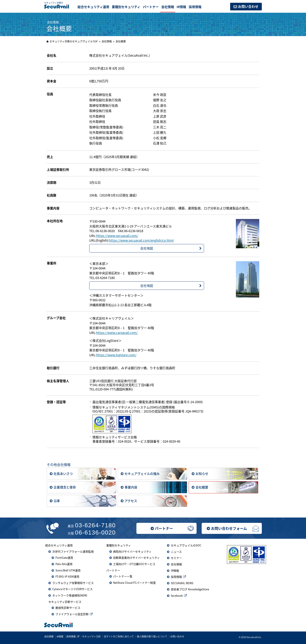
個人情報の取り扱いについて (152, 636)
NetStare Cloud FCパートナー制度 (134, 583)
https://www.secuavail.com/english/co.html (141, 240)
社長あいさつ (63, 473)
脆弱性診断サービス (68, 608)
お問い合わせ (248, 6)
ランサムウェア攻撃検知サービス (73, 583)
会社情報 (168, 7)
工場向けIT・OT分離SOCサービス (134, 564)
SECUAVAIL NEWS (182, 583)
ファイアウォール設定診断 (72, 614)
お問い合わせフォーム (229, 528)
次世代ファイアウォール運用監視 (73, 551)
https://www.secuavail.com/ (117, 236)
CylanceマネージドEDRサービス (72, 589)
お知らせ (202, 473)
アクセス (131, 500)
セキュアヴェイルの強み (142, 473)
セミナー (176, 558)
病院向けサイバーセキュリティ (132, 551)
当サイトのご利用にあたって (119, 636)
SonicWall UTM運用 (68, 570)
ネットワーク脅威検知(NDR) (70, 595)
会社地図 (147, 248)
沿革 (57, 500)
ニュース (176, 552)
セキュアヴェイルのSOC (186, 545)
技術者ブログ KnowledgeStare (190, 589)
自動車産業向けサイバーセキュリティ (136, 558)
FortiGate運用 (64, 558)
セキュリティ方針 (91, 636)
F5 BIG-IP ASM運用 (67, 576)
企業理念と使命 (65, 487)
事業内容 (131, 487)
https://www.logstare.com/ (116, 355)
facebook (177, 596)
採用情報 (195, 7)
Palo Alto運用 (64, 564)
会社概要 (202, 487)
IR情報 (181, 7)
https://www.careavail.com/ (117, 333)
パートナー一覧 (123, 576)
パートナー (164, 528)
